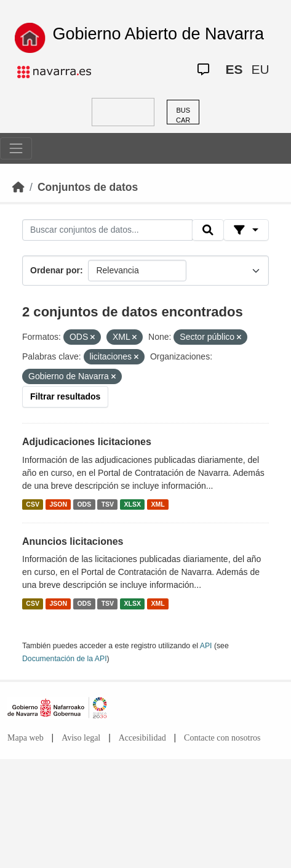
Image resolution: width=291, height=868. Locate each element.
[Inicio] (18, 187)
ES (234, 69)
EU (260, 69)
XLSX (133, 504)
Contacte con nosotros (222, 738)
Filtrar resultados (65, 396)
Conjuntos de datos (88, 187)
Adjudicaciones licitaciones (87, 442)
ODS (84, 504)
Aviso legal (81, 738)
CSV (33, 504)
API (206, 646)
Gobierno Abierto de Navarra (158, 34)
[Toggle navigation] (16, 148)
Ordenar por (55, 270)
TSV (108, 504)
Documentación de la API (65, 659)
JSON (58, 504)
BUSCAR (183, 115)
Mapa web (26, 738)
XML (158, 504)
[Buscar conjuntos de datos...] (107, 230)
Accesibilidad (142, 738)
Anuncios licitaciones (73, 541)
